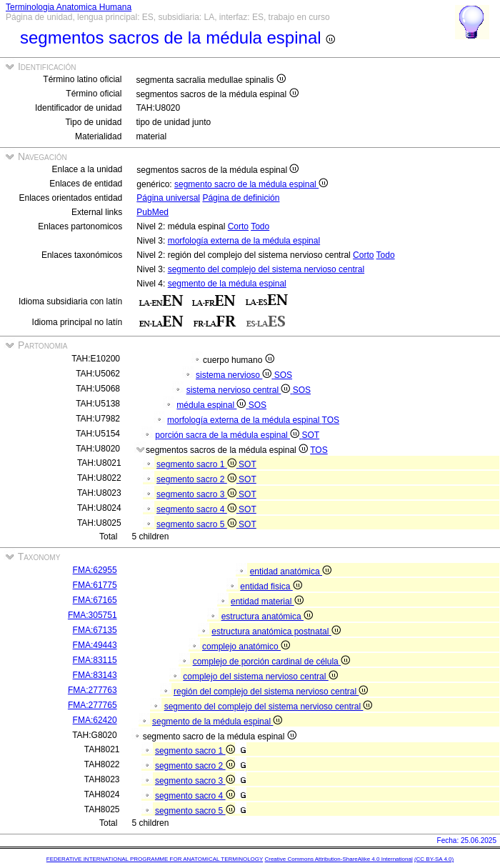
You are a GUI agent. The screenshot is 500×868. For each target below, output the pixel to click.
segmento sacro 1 (197, 464)
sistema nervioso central (240, 390)
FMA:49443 (95, 645)
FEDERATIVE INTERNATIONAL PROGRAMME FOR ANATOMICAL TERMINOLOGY (155, 859)
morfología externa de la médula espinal (244, 241)
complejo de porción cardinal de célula (271, 662)
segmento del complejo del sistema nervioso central (266, 269)
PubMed (152, 212)
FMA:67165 (95, 600)
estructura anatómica (267, 617)
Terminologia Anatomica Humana (69, 7)
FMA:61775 (95, 585)
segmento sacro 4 (197, 509)
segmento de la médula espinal (227, 284)
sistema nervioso (235, 375)
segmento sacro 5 (197, 524)
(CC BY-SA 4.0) (434, 859)
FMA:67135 (95, 630)
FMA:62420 (95, 720)
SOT (310, 435)
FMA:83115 (95, 660)
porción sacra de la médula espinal (228, 435)
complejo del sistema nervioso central (260, 677)
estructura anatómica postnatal (276, 632)
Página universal (168, 198)
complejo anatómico (246, 647)
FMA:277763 (92, 690)
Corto (238, 226)
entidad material (267, 602)
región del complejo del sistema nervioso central (271, 692)
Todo (260, 226)
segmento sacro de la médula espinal (251, 184)
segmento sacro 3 (197, 494)
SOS (283, 375)
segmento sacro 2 (197, 479)
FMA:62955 (95, 570)
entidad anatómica (291, 572)
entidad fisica (271, 587)
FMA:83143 (95, 675)
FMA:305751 (92, 615)
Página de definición (241, 198)
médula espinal (212, 405)
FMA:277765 (92, 705)
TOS (331, 420)
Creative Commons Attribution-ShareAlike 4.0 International (338, 859)
